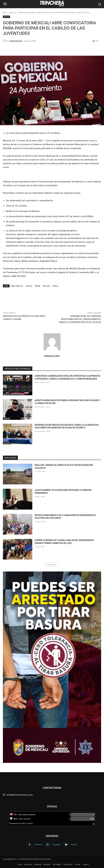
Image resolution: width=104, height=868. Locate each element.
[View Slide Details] (52, 667)
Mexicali (12, 13)
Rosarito (7, 443)
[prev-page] (5, 449)
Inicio (5, 13)
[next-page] (9, 449)
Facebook (38, 845)
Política (55, 286)
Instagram (56, 845)
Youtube (74, 845)
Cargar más (52, 565)
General (29, 286)
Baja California (17, 286)
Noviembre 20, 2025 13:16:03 (21, 824)
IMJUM (38, 286)
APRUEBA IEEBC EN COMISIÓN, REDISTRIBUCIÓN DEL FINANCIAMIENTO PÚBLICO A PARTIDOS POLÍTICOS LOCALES (80, 319)
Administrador (16, 41)
